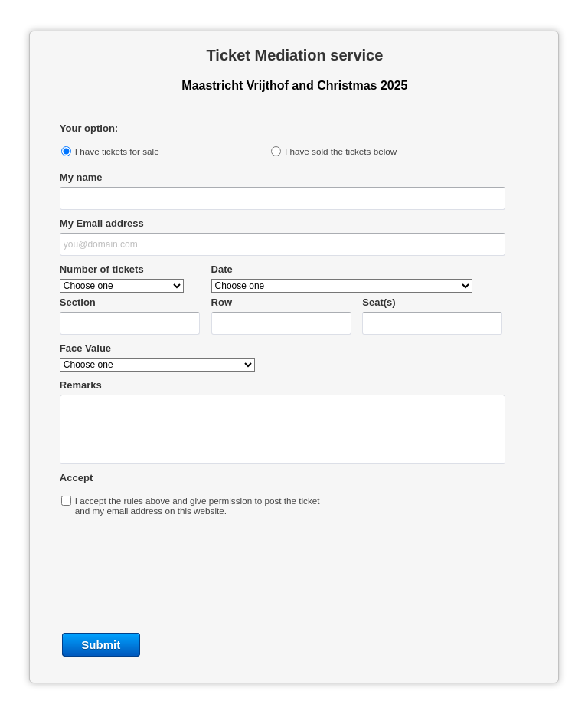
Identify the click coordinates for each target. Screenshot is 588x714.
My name (81, 177)
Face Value (85, 348)
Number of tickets (102, 269)
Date (222, 269)
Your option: (89, 128)
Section (78, 302)
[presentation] (294, 572)
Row (222, 302)
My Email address (102, 223)
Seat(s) (379, 302)
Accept (76, 478)
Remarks (81, 385)
